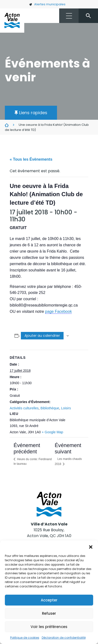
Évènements (7, 125)
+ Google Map (52, 432)
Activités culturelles (24, 408)
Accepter (49, 600)
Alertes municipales (47, 4)
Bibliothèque (50, 408)
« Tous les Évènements (31, 159)
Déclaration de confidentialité (64, 638)
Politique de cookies (25, 638)
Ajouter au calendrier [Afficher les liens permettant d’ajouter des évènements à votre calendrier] (42, 336)
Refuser (49, 613)
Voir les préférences (49, 627)
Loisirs (66, 408)
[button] (91, 547)
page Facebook (58, 311)
